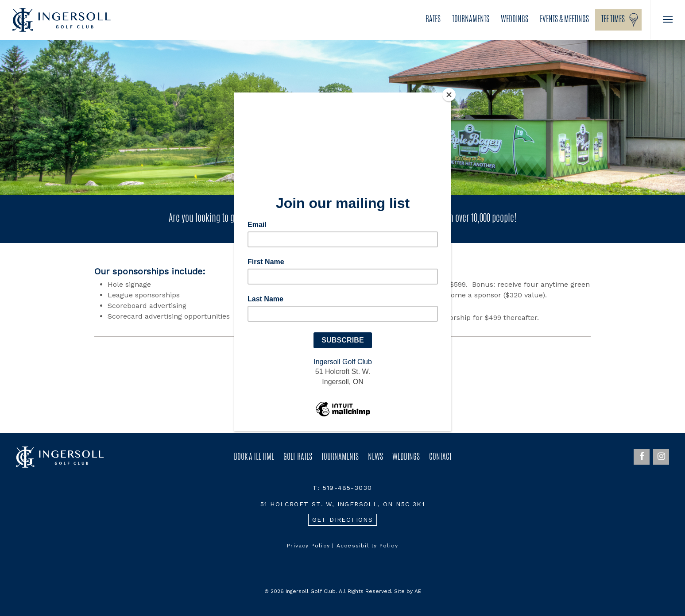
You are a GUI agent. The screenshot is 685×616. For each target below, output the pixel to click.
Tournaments (471, 20)
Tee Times (613, 20)
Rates (433, 20)
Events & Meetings (564, 20)
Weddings (515, 20)
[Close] (449, 95)
